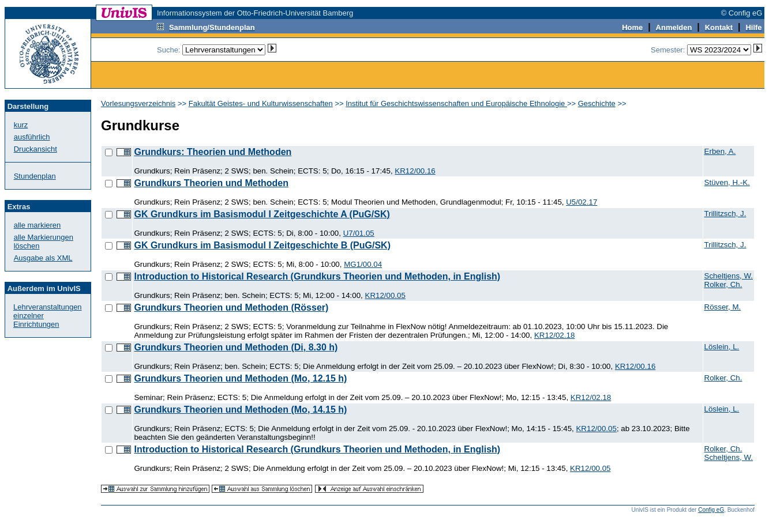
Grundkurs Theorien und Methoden (211, 183)
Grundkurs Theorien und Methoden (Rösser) (231, 307)
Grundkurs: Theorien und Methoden (213, 152)
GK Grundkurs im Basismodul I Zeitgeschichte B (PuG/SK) (262, 245)
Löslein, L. (722, 347)
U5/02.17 (582, 202)
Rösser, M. (723, 307)
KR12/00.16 (415, 171)
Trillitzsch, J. (725, 214)
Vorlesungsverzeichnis (138, 103)
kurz (21, 125)
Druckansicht (35, 149)
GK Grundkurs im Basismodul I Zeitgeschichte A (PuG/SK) (262, 214)
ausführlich (32, 137)
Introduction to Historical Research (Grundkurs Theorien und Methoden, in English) (317, 276)
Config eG (711, 510)
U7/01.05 (359, 233)
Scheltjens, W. (729, 276)
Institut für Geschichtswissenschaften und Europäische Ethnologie (456, 103)
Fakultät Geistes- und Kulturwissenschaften (261, 103)
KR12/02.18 (554, 335)
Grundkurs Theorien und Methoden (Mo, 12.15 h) (240, 378)
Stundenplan (35, 176)
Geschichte (597, 103)
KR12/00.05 (385, 295)
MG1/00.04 (363, 264)
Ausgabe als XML (43, 258)
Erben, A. (720, 151)
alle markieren (37, 225)
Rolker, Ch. (723, 284)
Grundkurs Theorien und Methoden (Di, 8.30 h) (236, 347)
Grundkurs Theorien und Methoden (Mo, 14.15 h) (240, 410)
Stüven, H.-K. (727, 182)
